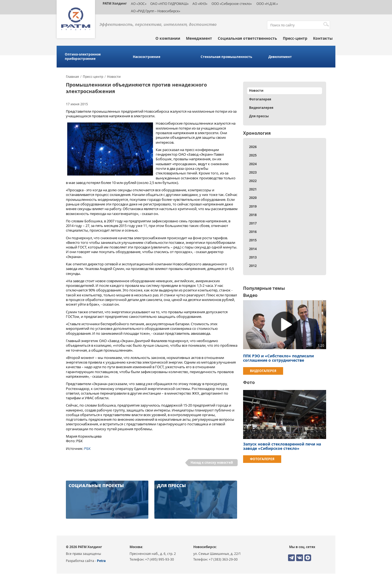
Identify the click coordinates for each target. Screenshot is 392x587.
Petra (101, 561)
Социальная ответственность (247, 38)
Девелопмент (280, 57)
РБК (87, 448)
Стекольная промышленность (226, 57)
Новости (114, 77)
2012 (253, 266)
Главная (72, 77)
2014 (253, 249)
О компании (168, 38)
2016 (253, 232)
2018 (253, 215)
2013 (253, 257)
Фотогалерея (260, 99)
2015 (253, 240)
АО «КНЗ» (200, 4)
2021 (253, 189)
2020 (253, 198)
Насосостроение (147, 57)
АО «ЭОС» (139, 4)
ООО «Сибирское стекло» (232, 4)
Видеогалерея (261, 108)
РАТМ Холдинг (115, 3)
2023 (253, 172)
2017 (253, 223)
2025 (253, 155)
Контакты (323, 38)
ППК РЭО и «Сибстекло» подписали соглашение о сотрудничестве (278, 358)
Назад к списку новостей (212, 462)
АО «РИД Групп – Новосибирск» (156, 11)
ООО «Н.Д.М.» (267, 4)
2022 (253, 181)
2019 (253, 206)
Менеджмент (199, 38)
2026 (253, 147)
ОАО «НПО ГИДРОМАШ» (169, 4)
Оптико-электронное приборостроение (83, 57)
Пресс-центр (295, 38)
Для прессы (259, 116)
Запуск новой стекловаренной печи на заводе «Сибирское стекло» (282, 446)
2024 (253, 164)
